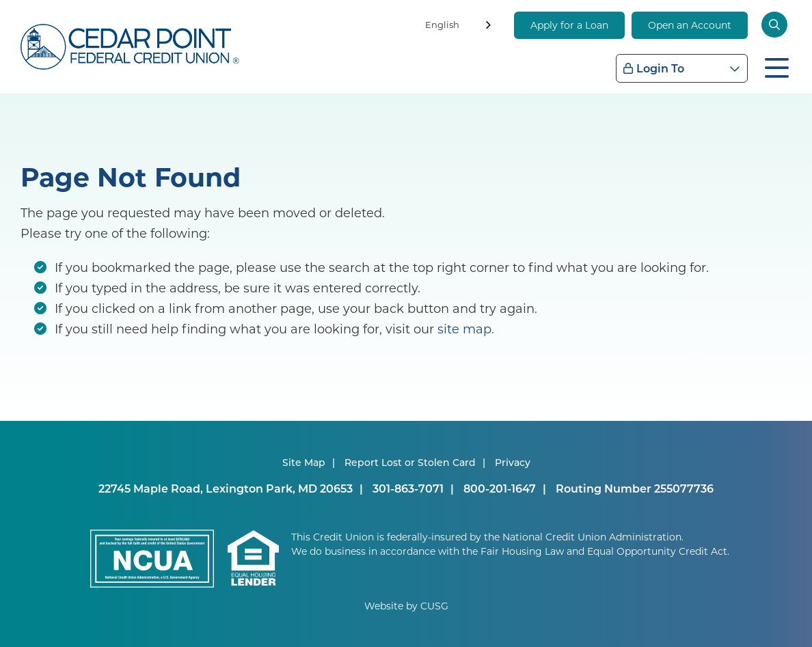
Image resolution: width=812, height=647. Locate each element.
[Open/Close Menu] (776, 66)
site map (464, 329)
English (442, 24)
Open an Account (690, 25)
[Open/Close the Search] (776, 25)
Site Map (304, 462)
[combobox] (459, 27)
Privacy (513, 462)
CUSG (434, 606)
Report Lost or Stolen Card (410, 462)
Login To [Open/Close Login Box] (660, 68)
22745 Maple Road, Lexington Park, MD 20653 (226, 488)
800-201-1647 (500, 488)
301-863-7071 (408, 488)
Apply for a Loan (569, 25)
